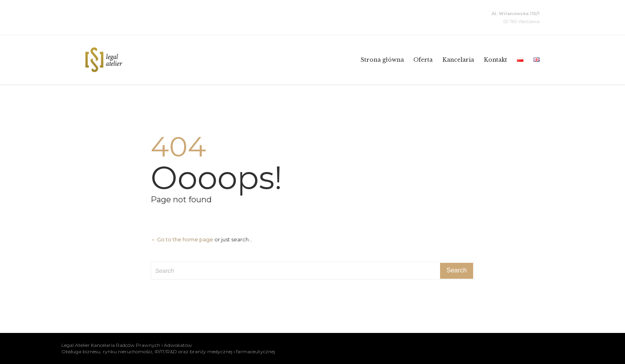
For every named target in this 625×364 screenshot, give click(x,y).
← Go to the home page (182, 239)
